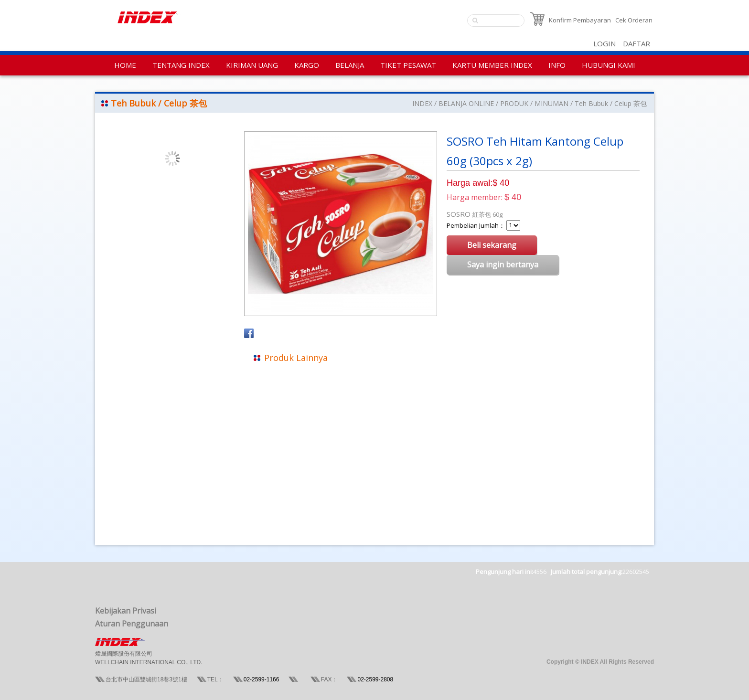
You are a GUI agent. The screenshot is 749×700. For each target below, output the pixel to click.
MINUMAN (551, 103)
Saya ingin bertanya (503, 265)
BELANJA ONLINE (466, 103)
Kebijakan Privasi (126, 611)
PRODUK (514, 103)
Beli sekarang (492, 245)
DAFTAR (637, 43)
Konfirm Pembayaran (580, 20)
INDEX (422, 103)
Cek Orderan (634, 20)
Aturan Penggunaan (132, 624)
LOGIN (605, 43)
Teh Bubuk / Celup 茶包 (611, 103)
